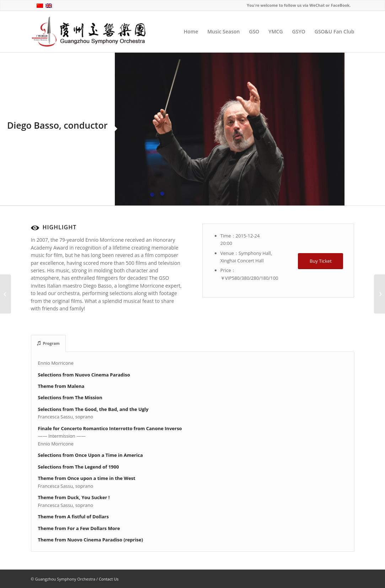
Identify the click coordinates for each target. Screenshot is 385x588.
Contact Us (109, 579)
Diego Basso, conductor (57, 125)
